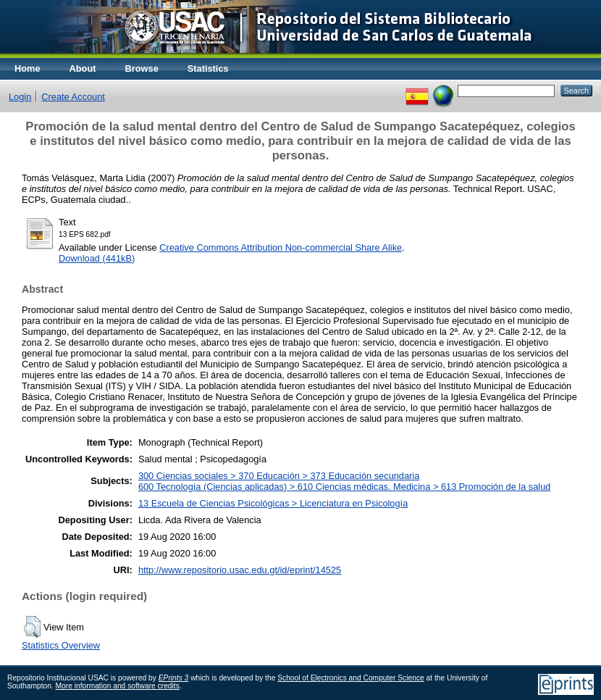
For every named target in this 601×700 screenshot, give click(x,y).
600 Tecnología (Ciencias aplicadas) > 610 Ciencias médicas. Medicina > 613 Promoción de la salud (345, 487)
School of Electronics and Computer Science (351, 678)
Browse (142, 68)
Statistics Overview (61, 645)
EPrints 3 (174, 678)
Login (20, 97)
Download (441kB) (97, 258)
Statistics (208, 68)
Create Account (73, 97)
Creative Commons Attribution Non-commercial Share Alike (281, 247)
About (83, 68)
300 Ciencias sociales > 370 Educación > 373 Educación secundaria (279, 476)
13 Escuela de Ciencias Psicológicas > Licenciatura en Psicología (273, 503)
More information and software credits (118, 686)
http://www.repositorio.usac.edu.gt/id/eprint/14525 (240, 570)
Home (28, 68)
